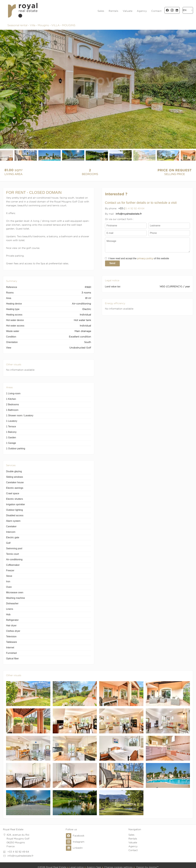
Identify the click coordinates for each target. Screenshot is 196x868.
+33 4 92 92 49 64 (18, 852)
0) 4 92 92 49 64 (135, 208)
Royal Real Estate (13, 829)
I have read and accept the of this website (139, 258)
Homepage (23, 10)
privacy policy (145, 258)
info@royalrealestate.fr (20, 856)
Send (112, 263)
